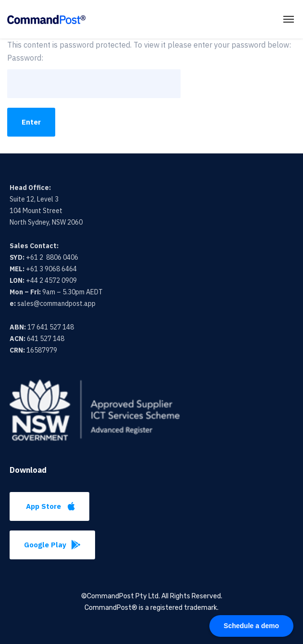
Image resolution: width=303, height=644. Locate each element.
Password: (94, 76)
